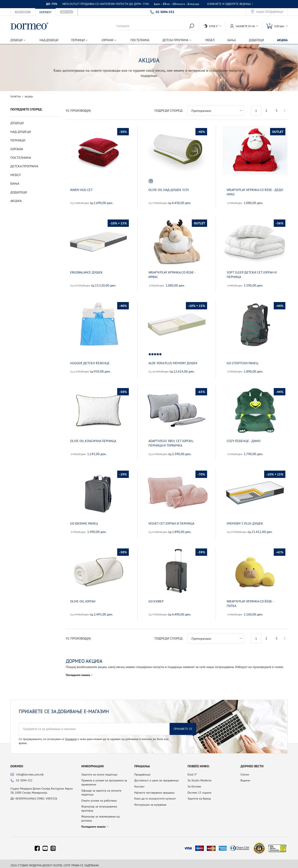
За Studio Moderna (199, 777)
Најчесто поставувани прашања (154, 789)
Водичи (245, 777)
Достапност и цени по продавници (157, 777)
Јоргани (17, 149)
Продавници (142, 771)
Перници (18, 140)
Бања (232, 40)
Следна (284, 107)
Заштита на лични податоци (99, 771)
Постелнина (140, 40)
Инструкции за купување (150, 801)
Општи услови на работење (99, 797)
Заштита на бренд (199, 795)
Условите (71, 736)
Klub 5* (192, 771)
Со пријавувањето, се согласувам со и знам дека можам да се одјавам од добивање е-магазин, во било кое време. (94, 738)
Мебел (210, 40)
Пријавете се (183, 726)
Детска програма (24, 166)
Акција (282, 40)
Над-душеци (49, 40)
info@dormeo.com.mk (30, 771)
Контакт (139, 783)
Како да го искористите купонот (155, 795)
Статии (245, 771)
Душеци (17, 123)
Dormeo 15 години (199, 789)
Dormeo (17, 763)
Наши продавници (270, 12)
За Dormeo (194, 783)
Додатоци (256, 40)
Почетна (16, 97)
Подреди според (168, 107)
